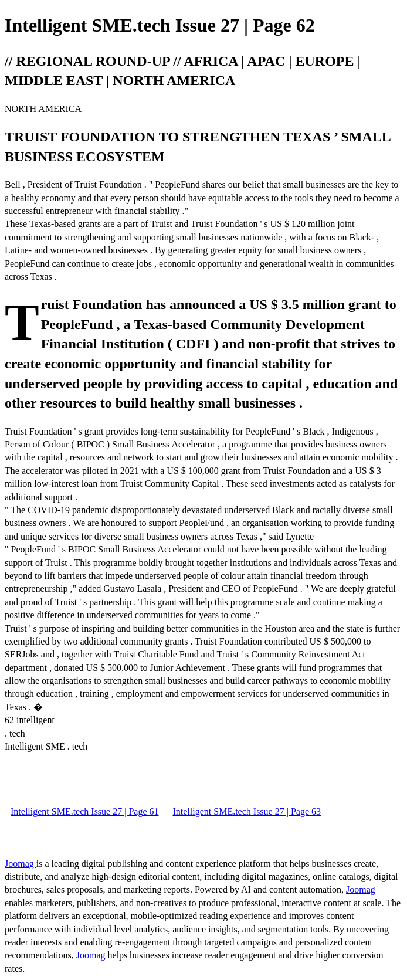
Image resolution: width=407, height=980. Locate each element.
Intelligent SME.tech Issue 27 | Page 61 (85, 811)
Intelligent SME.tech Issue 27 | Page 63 (247, 811)
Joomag (21, 864)
